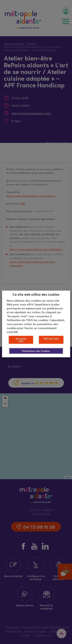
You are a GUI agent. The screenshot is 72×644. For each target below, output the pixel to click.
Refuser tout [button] (51, 339)
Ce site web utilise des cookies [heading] (36, 294)
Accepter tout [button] (21, 340)
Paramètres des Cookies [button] (36, 351)
